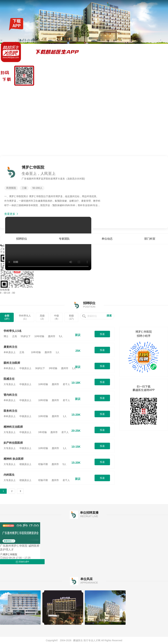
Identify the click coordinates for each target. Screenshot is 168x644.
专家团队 (132, 90)
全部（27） (7, 317)
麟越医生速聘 (7, 90)
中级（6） (56, 317)
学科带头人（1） (25, 317)
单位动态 (143, 90)
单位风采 (163, 90)
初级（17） (71, 317)
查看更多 (11, 214)
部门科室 (153, 90)
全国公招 (28, 90)
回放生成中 (22, 562)
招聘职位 (122, 90)
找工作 (19, 90)
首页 (114, 90)
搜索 (109, 316)
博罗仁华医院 (10, 554)
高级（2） (42, 317)
